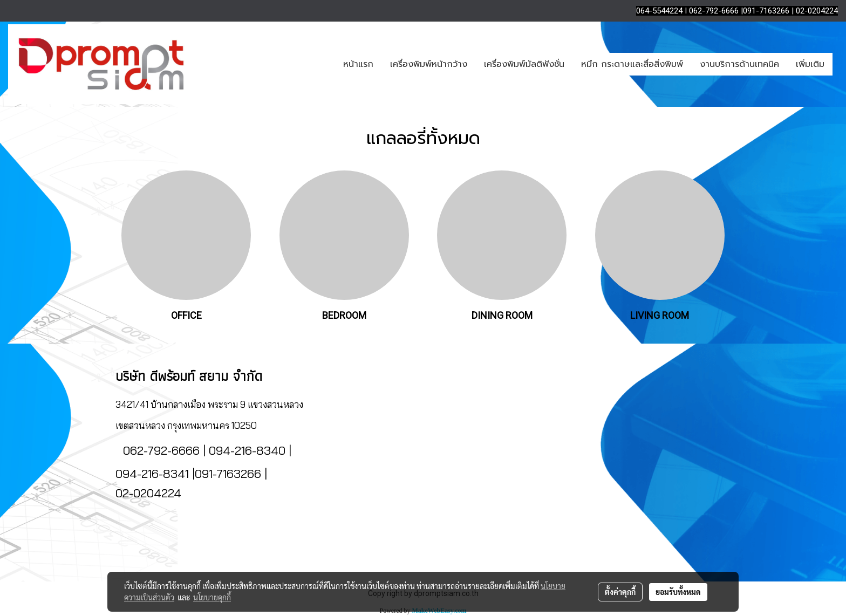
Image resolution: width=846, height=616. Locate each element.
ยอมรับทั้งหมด (678, 592)
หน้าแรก (358, 64)
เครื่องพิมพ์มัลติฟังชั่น (524, 64)
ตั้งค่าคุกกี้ (620, 592)
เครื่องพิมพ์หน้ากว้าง (429, 64)
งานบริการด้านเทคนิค (739, 64)
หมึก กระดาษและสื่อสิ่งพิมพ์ (632, 64)
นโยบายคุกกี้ (212, 597)
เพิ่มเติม (810, 64)
